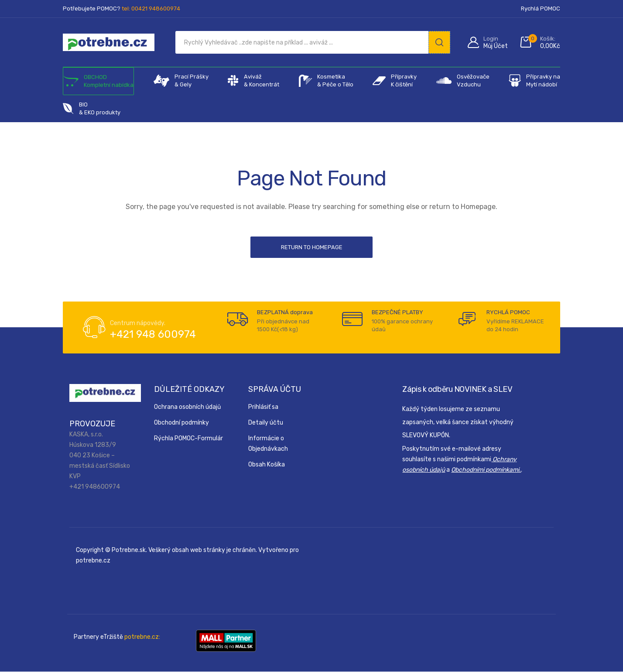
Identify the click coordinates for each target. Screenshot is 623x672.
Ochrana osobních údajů (187, 407)
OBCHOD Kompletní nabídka (98, 81)
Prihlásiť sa (263, 407)
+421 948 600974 (153, 335)
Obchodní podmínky (181, 423)
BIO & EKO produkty (92, 109)
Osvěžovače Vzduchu (463, 81)
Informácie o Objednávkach (268, 444)
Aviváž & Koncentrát (253, 81)
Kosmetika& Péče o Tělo (326, 81)
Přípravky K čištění (395, 81)
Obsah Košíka (267, 465)
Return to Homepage (312, 247)
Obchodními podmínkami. (486, 470)
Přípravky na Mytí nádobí (534, 81)
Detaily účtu (266, 423)
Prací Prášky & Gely (181, 81)
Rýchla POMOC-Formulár (188, 439)
